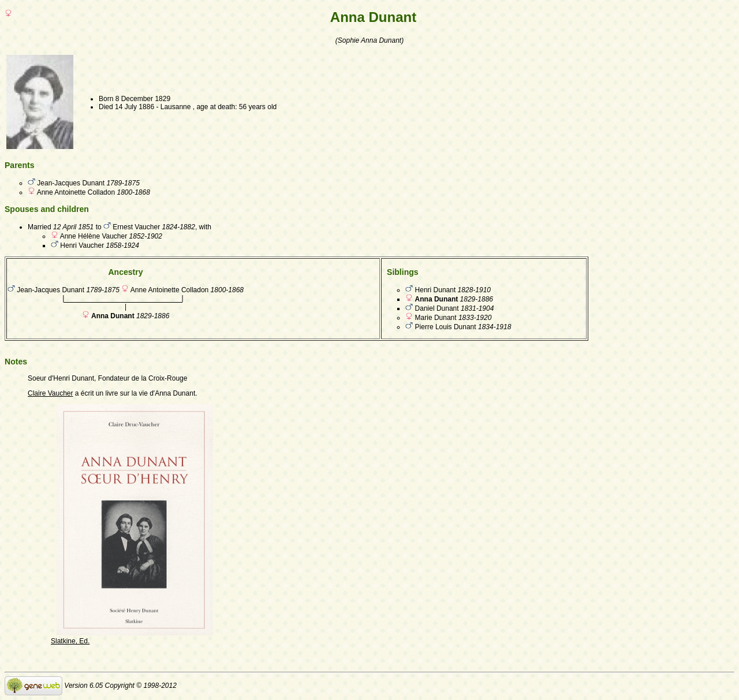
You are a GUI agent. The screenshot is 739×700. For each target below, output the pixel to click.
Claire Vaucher (50, 393)
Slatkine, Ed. (70, 641)
